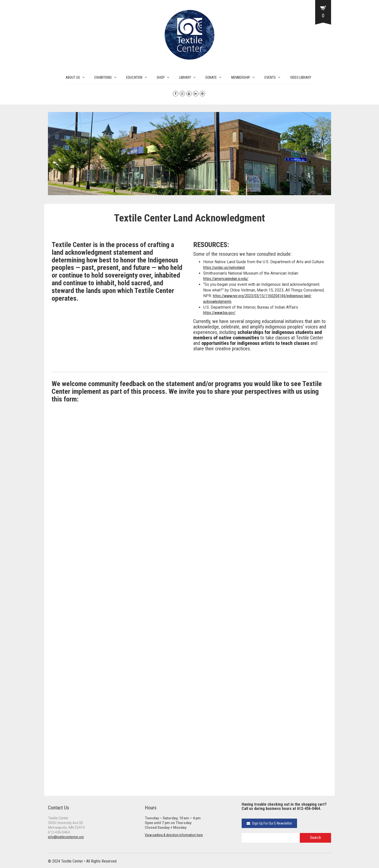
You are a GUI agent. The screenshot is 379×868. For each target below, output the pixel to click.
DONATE (211, 77)
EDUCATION (134, 77)
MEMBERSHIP (241, 77)
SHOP (161, 77)
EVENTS (270, 77)
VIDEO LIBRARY (301, 77)
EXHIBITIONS (103, 77)
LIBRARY (185, 77)
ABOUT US (73, 77)
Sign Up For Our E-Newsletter (269, 823)
